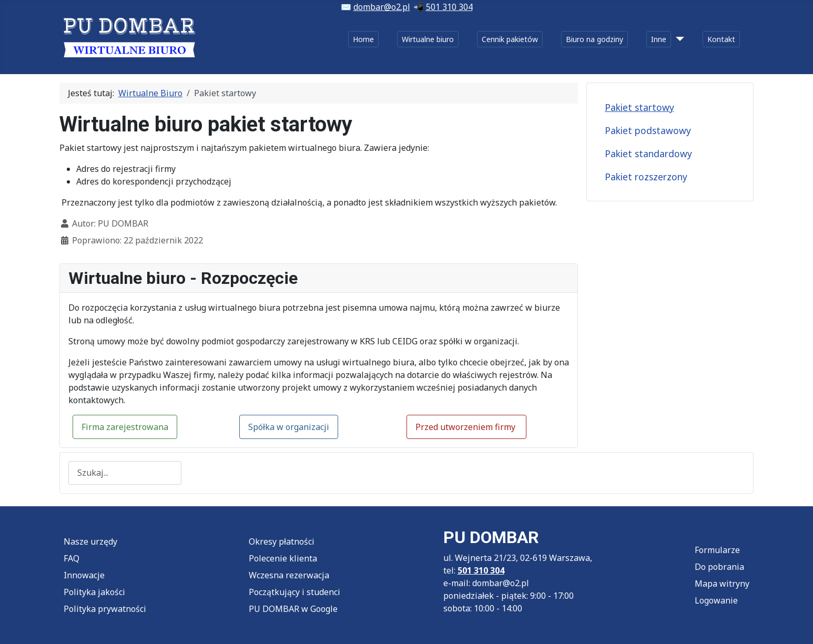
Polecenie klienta (283, 558)
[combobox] (125, 473)
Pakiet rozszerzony (646, 177)
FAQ (72, 558)
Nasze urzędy (90, 541)
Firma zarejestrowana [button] (125, 427)
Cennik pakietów (510, 39)
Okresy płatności (282, 541)
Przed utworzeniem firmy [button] (466, 427)
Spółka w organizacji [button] (289, 427)
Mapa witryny (722, 584)
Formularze (717, 550)
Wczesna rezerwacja (289, 575)
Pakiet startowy (639, 107)
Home (363, 39)
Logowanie (716, 600)
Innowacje (84, 575)
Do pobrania (719, 567)
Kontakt (721, 39)
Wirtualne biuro (428, 39)
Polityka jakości (94, 592)
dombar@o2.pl (382, 7)
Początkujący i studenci (294, 592)
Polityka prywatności (105, 609)
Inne (659, 39)
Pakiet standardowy (648, 154)
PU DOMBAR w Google (293, 609)
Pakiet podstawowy (648, 130)
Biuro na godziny (594, 39)
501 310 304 (449, 7)
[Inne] (678, 39)
